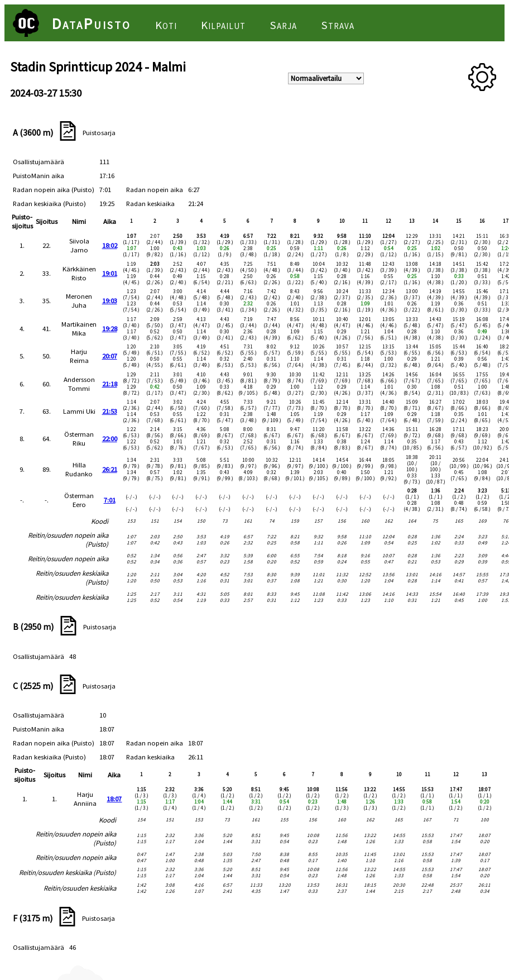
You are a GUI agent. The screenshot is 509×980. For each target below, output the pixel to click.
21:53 (110, 411)
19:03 (110, 300)
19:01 (110, 273)
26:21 (110, 469)
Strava (338, 25)
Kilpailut (223, 25)
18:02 (110, 245)
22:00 (110, 438)
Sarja (283, 25)
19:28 (110, 328)
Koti (166, 25)
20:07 (110, 356)
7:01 (110, 500)
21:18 (110, 384)
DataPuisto (92, 23)
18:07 (114, 799)
